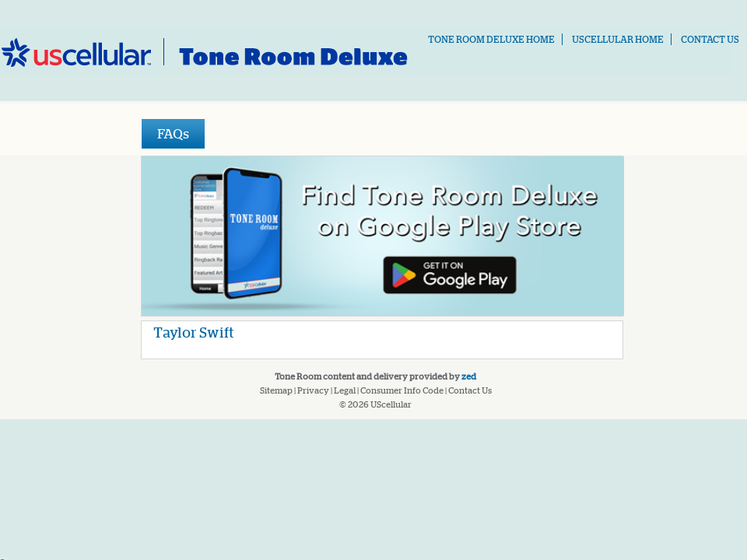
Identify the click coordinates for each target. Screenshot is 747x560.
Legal (345, 390)
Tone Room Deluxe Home (491, 39)
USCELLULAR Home (618, 39)
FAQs (173, 133)
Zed (469, 376)
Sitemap (276, 390)
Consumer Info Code (402, 390)
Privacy (313, 390)
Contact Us (710, 39)
